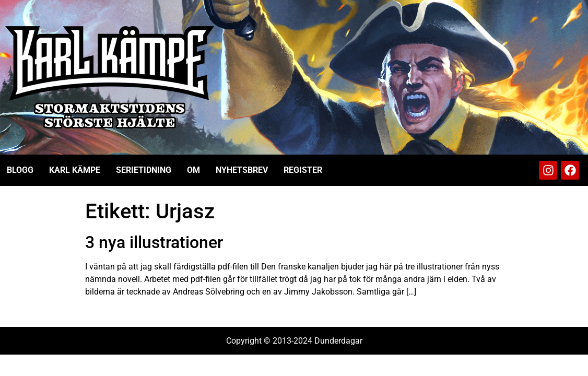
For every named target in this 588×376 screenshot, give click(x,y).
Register (303, 170)
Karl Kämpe (75, 170)
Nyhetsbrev (242, 170)
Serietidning (144, 170)
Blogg (20, 170)
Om (193, 170)
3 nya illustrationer (154, 242)
